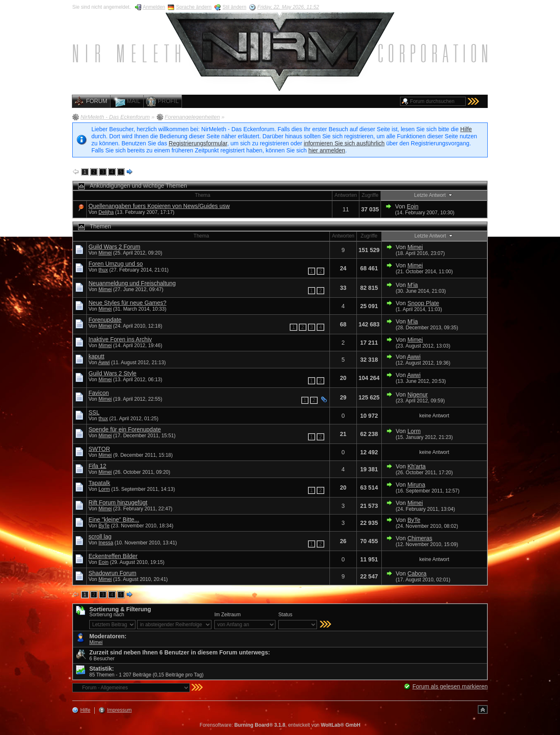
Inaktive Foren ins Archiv (120, 339)
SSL (94, 412)
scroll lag (100, 537)
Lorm (414, 431)
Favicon (99, 393)
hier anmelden (327, 150)
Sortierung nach (107, 615)
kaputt (96, 356)
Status (285, 615)
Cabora (417, 573)
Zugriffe (370, 195)
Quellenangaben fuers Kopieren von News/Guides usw (159, 206)
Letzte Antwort (434, 195)
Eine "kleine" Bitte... (114, 519)
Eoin (413, 206)
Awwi (104, 363)
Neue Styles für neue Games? (128, 303)
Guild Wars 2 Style (112, 373)
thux (103, 270)
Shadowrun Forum (112, 573)
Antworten (346, 195)
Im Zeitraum (227, 615)
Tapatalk (99, 483)
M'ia (413, 285)
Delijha (106, 212)
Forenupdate (105, 320)
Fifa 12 (97, 466)
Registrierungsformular (198, 143)
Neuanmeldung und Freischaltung (132, 283)
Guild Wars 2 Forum (114, 247)
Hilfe (466, 129)
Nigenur (418, 394)
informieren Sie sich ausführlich (344, 143)
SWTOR (99, 449)
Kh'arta (417, 466)
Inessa (106, 543)
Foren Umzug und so (116, 264)
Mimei (105, 253)
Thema (203, 195)
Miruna (416, 485)
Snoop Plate (423, 303)
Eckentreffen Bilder (113, 556)
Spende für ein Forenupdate (125, 429)
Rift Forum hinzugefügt (118, 502)
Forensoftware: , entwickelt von (280, 725)
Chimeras (420, 538)
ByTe (104, 526)
